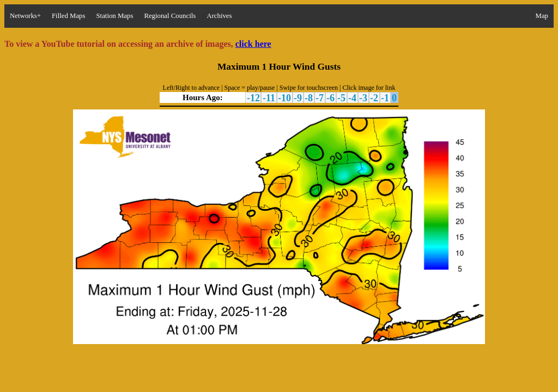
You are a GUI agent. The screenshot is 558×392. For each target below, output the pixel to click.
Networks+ (25, 16)
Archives (219, 16)
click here (253, 44)
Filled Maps (69, 16)
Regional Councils (170, 16)
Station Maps (114, 16)
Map (542, 16)
